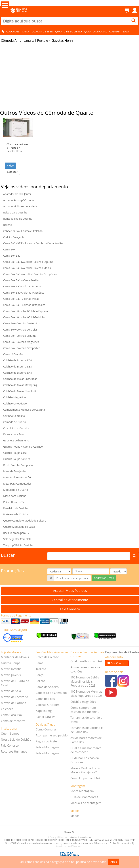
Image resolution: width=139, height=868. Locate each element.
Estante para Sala (13, 434)
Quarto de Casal (96, 31)
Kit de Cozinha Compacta (18, 465)
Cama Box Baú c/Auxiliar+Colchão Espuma (28, 262)
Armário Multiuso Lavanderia (20, 206)
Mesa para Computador (17, 484)
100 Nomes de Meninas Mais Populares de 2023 (87, 694)
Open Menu (5, 6)
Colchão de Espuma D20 (18, 360)
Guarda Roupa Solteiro (17, 459)
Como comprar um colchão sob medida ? (85, 710)
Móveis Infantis (11, 669)
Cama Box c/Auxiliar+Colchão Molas (24, 317)
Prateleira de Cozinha (16, 514)
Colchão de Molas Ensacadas (20, 379)
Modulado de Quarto (16, 490)
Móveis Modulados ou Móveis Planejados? (85, 770)
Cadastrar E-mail (104, 578)
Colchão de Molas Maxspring (20, 385)
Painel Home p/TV (14, 502)
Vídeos (75, 816)
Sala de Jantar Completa (17, 539)
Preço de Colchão (47, 657)
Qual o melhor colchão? (86, 661)
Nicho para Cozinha (15, 496)
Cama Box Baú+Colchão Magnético (24, 293)
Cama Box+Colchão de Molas (20, 330)
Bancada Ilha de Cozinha (18, 219)
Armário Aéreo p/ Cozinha (19, 200)
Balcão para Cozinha (15, 212)
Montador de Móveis (15, 657)
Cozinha (115, 31)
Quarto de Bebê (42, 31)
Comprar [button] (12, 172)
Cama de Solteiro (47, 687)
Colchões (13, 31)
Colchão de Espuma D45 (18, 373)
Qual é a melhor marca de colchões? (86, 750)
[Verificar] (47, 635)
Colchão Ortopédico (15, 403)
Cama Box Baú (12, 256)
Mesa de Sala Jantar (15, 471)
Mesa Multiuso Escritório (18, 477)
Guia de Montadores (84, 797)
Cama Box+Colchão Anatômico (21, 323)
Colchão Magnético (14, 397)
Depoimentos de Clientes (122, 652)
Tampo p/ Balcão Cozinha (18, 545)
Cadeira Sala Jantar (14, 237)
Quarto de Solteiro (69, 31)
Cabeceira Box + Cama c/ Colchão (23, 231)
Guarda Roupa (11, 663)
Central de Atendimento (70, 600)
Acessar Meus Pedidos (70, 591)
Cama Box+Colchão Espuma (20, 336)
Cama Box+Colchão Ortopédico (22, 348)
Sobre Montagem (47, 747)
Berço (40, 675)
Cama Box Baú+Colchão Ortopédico (24, 305)
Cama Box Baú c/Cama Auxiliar (21, 280)
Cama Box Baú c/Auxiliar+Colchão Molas (27, 268)
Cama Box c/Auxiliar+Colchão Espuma (26, 311)
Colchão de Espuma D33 (18, 366)
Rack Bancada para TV (16, 533)
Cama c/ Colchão (13, 354)
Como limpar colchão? (85, 778)
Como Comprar (46, 729)
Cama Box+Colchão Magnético (21, 342)
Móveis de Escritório (14, 697)
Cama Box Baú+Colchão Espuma (22, 286)
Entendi (114, 862)
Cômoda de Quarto (15, 422)
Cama (26, 31)
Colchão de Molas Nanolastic (20, 391)
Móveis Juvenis (11, 675)
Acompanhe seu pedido (52, 735)
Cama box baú (45, 699)
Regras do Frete (46, 741)
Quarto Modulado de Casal (19, 527)
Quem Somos (10, 734)
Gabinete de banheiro (16, 440)
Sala (126, 31)
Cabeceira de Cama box (52, 693)
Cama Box (9, 249)
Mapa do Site (70, 832)
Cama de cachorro (13, 721)
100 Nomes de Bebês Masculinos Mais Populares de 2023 (85, 682)
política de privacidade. (91, 862)
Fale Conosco (70, 609)
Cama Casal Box (12, 715)
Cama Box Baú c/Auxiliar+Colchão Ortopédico (30, 274)
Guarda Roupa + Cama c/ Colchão (23, 447)
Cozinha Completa (14, 416)
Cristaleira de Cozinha (16, 428)
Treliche (41, 669)
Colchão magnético (83, 702)
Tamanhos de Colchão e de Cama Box (87, 730)
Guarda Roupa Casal (15, 453)
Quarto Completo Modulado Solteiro (25, 521)
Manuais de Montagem (86, 803)
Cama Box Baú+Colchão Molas (21, 299)
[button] (18, 128)
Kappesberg (44, 711)
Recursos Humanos (14, 751)
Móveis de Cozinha (14, 703)
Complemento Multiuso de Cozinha (24, 410)
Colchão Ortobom (48, 705)
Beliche (8, 225)
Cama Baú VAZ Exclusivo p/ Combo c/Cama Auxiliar (33, 243)
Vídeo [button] (10, 166)
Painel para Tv (45, 717)
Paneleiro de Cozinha (16, 508)
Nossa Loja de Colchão (16, 740)
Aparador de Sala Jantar (17, 194)
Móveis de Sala (11, 691)
